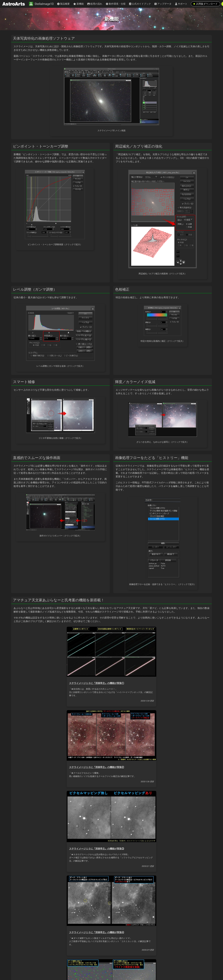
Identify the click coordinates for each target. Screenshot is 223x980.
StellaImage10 (41, 4)
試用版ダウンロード (206, 4)
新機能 (79, 4)
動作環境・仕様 (116, 4)
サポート (181, 4)
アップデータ (163, 4)
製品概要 (63, 4)
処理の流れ (95, 4)
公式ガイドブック (140, 4)
